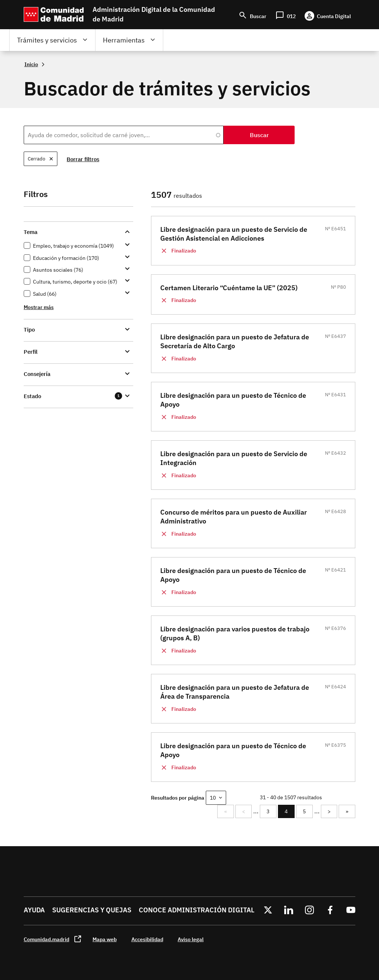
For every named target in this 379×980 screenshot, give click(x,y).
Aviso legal (191, 939)
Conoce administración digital (197, 910)
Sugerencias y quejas (92, 910)
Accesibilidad (147, 939)
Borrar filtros (83, 159)
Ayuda (34, 910)
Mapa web (105, 939)
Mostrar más (39, 307)
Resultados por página (178, 798)
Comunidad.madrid (46, 939)
